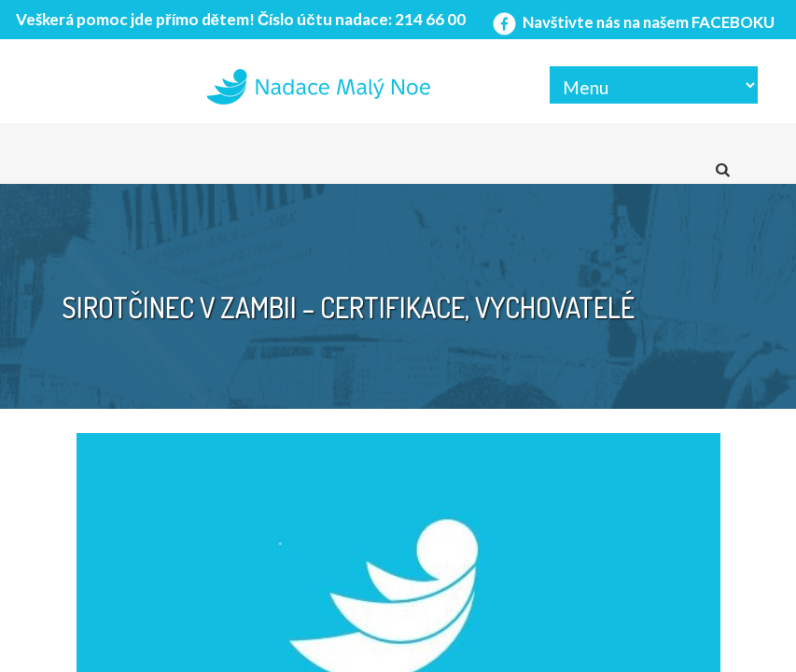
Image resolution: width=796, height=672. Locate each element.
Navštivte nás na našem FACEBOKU (632, 22)
